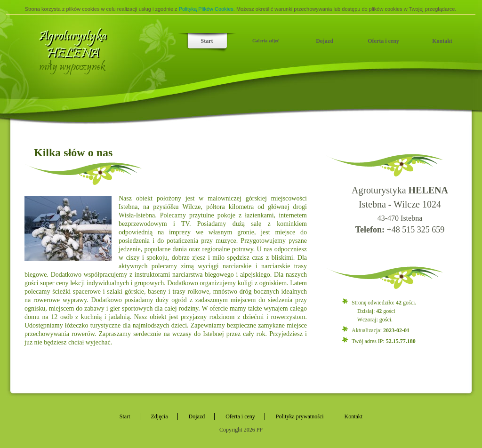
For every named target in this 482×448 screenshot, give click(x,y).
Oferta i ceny (383, 41)
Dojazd (325, 41)
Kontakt (442, 41)
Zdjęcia (160, 416)
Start (207, 41)
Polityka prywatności (300, 416)
